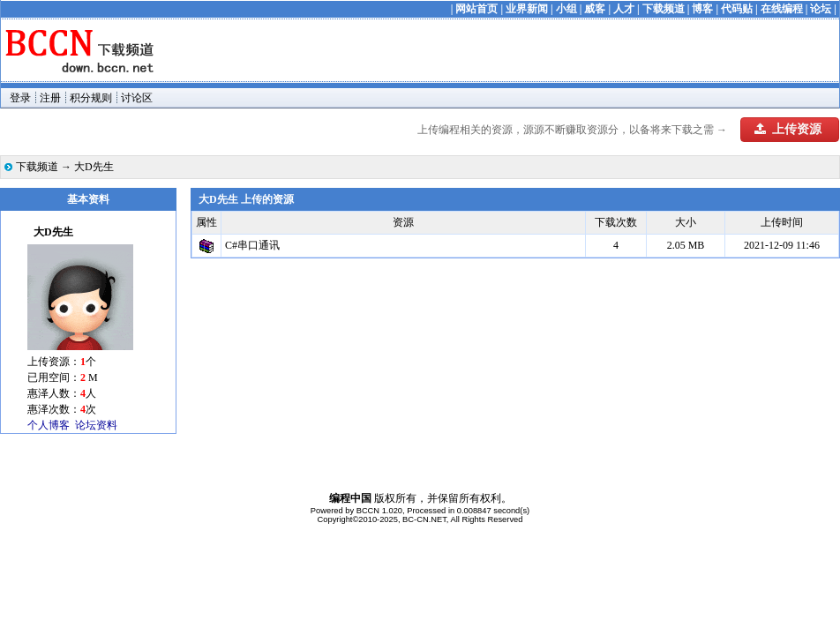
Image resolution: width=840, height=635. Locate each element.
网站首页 (476, 9)
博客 (702, 9)
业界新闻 (527, 9)
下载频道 (664, 9)
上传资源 (788, 129)
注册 (50, 98)
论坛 (821, 9)
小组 (566, 9)
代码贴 (737, 9)
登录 (20, 98)
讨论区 (137, 98)
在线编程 (782, 9)
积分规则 (91, 98)
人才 (624, 9)
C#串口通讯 (252, 245)
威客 (595, 9)
